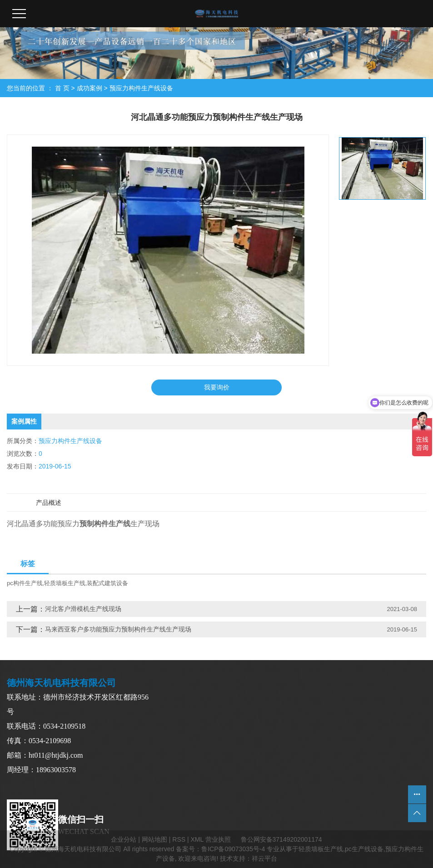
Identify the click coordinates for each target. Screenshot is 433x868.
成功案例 (90, 88)
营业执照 (218, 839)
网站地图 (154, 839)
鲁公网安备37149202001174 (281, 839)
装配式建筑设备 (107, 583)
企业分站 (124, 839)
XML (197, 839)
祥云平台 (264, 858)
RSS (179, 839)
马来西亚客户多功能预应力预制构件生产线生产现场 (118, 629)
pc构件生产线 (25, 583)
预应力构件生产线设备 (141, 88)
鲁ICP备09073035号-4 (233, 849)
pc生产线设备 (364, 849)
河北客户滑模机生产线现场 (83, 609)
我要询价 (217, 387)
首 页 (62, 88)
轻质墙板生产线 (65, 583)
